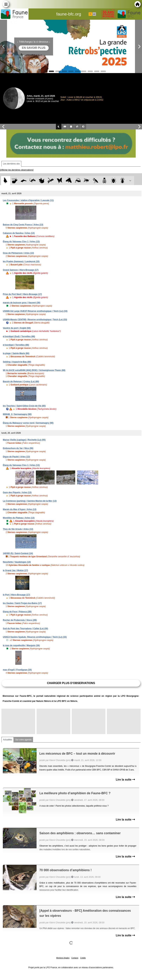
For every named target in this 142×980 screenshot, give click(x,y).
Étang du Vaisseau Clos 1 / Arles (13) (21, 242)
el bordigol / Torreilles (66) (16, 345)
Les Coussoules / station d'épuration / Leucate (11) (28, 200)
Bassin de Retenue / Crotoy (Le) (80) (21, 382)
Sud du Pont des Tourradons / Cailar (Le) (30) (25, 629)
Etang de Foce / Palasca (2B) (17, 612)
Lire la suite (125, 780)
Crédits (83, 958)
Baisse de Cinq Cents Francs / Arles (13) (23, 225)
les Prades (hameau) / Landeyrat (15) (21, 261)
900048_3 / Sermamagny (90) (17, 414)
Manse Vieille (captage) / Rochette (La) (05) (24, 440)
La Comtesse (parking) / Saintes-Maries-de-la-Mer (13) (30, 501)
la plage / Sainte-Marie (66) (16, 353)
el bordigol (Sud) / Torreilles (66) (19, 336)
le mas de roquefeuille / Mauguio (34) (21, 645)
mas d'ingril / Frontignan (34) (17, 670)
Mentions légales (63, 958)
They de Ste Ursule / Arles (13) (18, 529)
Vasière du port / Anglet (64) (17, 328)
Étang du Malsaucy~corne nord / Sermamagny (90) (28, 423)
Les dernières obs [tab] (11, 164)
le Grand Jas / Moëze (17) (15, 570)
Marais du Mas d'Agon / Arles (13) (20, 509)
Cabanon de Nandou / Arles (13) (19, 233)
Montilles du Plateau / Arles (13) (19, 518)
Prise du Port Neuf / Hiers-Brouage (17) (22, 294)
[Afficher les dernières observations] (17, 170)
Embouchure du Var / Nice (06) (18, 448)
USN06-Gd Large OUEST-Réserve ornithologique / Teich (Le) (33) (35, 311)
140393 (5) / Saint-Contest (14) (18, 553)
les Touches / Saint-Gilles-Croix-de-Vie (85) (24, 406)
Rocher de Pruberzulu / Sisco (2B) (20, 620)
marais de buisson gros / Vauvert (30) (22, 303)
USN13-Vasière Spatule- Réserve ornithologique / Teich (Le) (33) (35, 637)
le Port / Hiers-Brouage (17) (16, 595)
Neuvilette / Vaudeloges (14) (17, 562)
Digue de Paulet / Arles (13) (16, 457)
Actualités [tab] (8, 740)
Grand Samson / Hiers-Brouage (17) (21, 270)
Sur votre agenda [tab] (23, 740)
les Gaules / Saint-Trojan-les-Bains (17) (22, 603)
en (94, 14)
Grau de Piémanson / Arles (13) (18, 253)
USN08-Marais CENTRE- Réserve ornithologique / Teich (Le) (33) (35, 320)
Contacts (75, 958)
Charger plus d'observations (71, 683)
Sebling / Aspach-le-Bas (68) (17, 362)
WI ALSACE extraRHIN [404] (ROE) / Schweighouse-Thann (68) (34, 370)
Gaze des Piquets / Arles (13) (17, 492)
